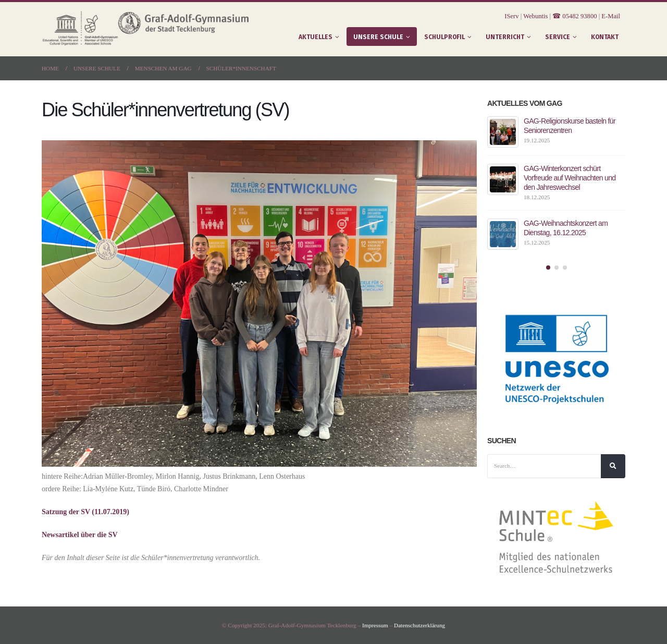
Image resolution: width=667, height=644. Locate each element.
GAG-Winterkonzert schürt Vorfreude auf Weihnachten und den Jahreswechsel (570, 178)
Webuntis (535, 16)
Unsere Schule (378, 37)
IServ (511, 16)
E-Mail (611, 16)
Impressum (375, 625)
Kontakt (605, 37)
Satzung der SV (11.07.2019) (85, 512)
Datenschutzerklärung (420, 625)
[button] (548, 268)
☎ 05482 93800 (575, 16)
